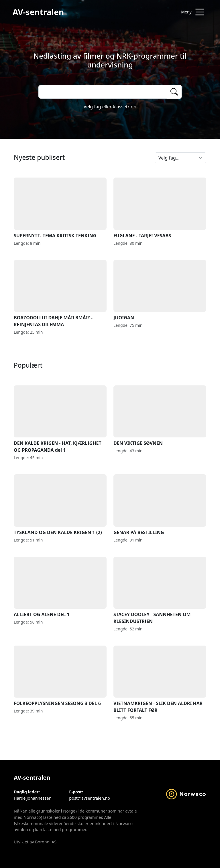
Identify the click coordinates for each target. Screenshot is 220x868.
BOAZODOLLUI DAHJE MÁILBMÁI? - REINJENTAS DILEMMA (60, 294)
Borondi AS (46, 842)
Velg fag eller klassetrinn (110, 107)
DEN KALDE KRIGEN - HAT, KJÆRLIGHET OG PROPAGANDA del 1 (60, 419)
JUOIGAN (160, 290)
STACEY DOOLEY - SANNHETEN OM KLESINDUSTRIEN (160, 591)
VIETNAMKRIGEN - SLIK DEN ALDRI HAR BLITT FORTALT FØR (160, 679)
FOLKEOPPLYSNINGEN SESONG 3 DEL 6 (60, 676)
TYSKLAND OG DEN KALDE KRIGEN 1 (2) (60, 505)
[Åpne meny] (192, 12)
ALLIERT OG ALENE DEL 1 (60, 587)
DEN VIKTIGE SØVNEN (160, 416)
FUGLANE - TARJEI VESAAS (160, 208)
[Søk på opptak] (103, 92)
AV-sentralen (38, 12)
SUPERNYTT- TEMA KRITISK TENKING (60, 208)
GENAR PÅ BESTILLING (160, 505)
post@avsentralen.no (90, 798)
